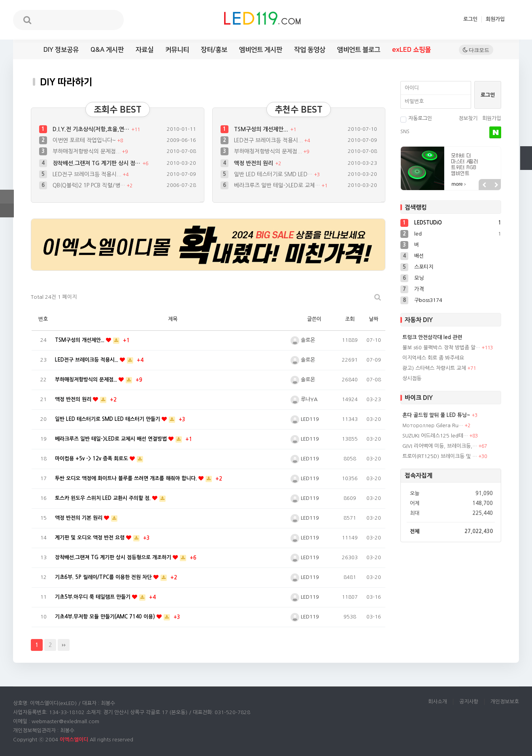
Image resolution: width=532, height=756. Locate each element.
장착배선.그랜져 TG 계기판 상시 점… (97, 163)
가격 (419, 289)
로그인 (470, 19)
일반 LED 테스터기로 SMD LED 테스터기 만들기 (108, 419)
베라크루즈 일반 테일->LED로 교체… (278, 185)
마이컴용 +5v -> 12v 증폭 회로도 (92, 459)
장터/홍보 (214, 50)
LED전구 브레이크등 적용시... (88, 174)
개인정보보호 (505, 702)
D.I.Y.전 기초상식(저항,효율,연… (92, 129)
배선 (419, 256)
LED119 (305, 419)
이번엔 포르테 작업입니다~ (85, 140)
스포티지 (424, 267)
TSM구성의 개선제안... (262, 129)
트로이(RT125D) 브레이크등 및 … (440, 456)
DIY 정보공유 (61, 50)
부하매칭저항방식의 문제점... (87, 151)
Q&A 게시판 (107, 50)
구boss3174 (428, 300)
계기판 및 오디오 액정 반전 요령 (91, 538)
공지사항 (469, 702)
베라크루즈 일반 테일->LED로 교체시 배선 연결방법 (112, 439)
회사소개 (438, 702)
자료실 (144, 50)
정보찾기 (468, 118)
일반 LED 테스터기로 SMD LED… (274, 174)
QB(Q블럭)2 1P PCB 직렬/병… (90, 185)
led (418, 234)
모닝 (419, 278)
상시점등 (412, 378)
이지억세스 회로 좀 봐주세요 (433, 358)
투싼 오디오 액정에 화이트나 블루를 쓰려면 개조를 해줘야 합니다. (127, 478)
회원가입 (495, 19)
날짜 (374, 319)
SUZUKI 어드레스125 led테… (435, 436)
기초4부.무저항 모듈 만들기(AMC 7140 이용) (106, 617)
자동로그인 (416, 118)
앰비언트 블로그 (359, 50)
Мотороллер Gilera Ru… (433, 425)
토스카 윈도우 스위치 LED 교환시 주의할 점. (104, 498)
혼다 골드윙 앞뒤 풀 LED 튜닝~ (436, 415)
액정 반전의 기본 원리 (79, 518)
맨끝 (64, 645)
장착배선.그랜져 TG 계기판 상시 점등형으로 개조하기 (114, 557)
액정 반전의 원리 (254, 163)
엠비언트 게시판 (261, 50)
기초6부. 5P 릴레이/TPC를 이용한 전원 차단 (104, 577)
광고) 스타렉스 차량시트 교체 (434, 368)
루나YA (304, 399)
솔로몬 (303, 340)
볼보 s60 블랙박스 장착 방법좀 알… (441, 348)
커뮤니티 (177, 50)
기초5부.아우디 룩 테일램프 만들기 (93, 597)
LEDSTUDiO (428, 223)
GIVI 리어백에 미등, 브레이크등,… (440, 446)
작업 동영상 (310, 50)
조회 (350, 319)
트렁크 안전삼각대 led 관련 (432, 337)
